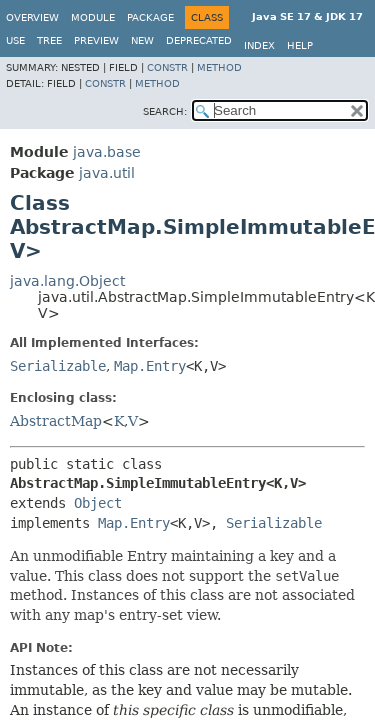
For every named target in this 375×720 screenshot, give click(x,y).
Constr (167, 67)
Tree (49, 40)
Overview (32, 17)
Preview (96, 40)
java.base (107, 152)
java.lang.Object (67, 281)
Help (300, 45)
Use (15, 40)
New (142, 40)
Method (219, 67)
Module (93, 17)
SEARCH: (165, 111)
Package (150, 17)
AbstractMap (56, 421)
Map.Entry (150, 366)
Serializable (58, 366)
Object (98, 503)
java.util (107, 173)
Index (259, 45)
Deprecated (199, 40)
